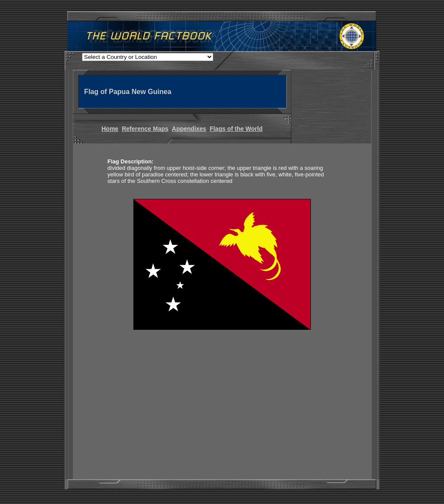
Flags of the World (236, 129)
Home (110, 129)
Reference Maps (145, 129)
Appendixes (189, 129)
